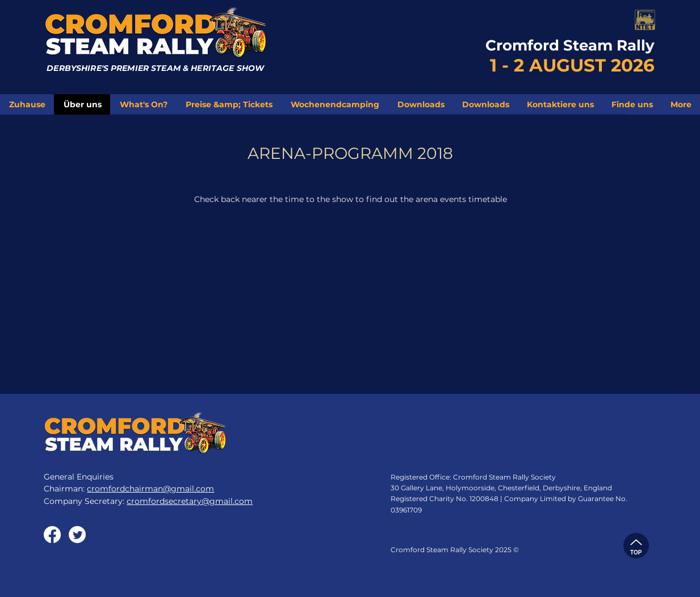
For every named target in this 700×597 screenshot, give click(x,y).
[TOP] (636, 546)
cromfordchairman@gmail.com (150, 489)
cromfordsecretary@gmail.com (190, 501)
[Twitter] (77, 535)
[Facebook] (52, 535)
